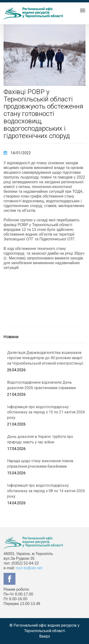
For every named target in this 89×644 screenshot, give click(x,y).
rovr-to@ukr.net (29, 568)
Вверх (45, 636)
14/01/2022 (17, 153)
